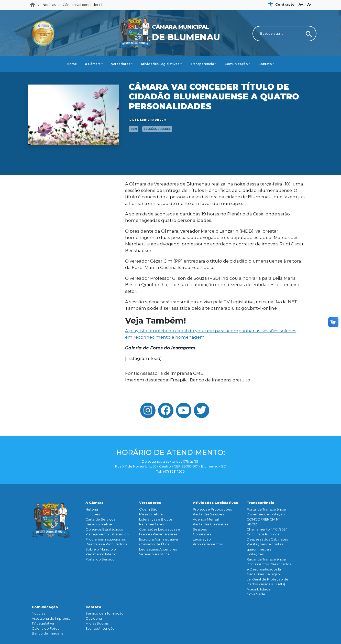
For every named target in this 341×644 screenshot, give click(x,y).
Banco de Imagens (47, 633)
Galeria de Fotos (45, 628)
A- (309, 4)
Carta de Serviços (100, 519)
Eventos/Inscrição (100, 628)
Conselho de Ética (154, 544)
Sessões (200, 529)
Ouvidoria (94, 618)
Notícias (49, 5)
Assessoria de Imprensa (51, 618)
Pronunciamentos (208, 544)
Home (34, 5)
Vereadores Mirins (154, 554)
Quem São (148, 509)
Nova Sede (256, 594)
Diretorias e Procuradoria (106, 544)
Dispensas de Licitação (266, 514)
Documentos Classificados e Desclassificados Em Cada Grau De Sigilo (269, 569)
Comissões (202, 534)
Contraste (285, 4)
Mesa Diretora (151, 514)
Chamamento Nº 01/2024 (267, 529)
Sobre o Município (101, 549)
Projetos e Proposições (212, 509)
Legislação (202, 539)
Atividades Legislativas (160, 64)
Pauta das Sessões (208, 514)
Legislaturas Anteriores (158, 549)
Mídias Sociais (97, 623)
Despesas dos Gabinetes (267, 539)
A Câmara (93, 64)
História (92, 509)
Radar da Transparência (266, 559)
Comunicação (236, 64)
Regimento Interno (101, 554)
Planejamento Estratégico (107, 534)
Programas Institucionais (106, 539)
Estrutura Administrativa (158, 539)
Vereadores (121, 64)
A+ (301, 4)
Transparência (202, 64)
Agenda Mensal (206, 519)
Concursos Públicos (263, 534)
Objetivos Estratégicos (104, 529)
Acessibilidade (259, 589)
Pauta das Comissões (211, 524)
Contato (265, 64)
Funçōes (93, 514)
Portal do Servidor (101, 559)
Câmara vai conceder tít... (84, 5)
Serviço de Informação (104, 613)
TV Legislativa (43, 623)
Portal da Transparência (266, 509)
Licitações (255, 554)
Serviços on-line (99, 524)
